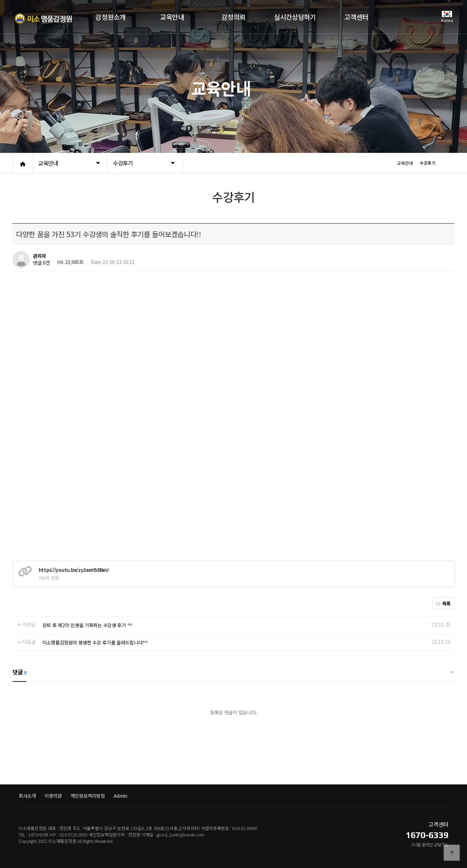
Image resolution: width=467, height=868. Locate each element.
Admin (121, 796)
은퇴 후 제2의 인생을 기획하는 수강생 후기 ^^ (88, 625)
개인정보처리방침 (88, 796)
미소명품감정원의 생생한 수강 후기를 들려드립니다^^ (95, 642)
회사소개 (27, 796)
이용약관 (53, 796)
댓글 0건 (41, 263)
